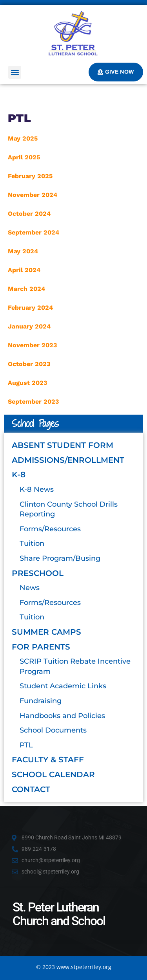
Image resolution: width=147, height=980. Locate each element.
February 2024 (30, 308)
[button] (15, 72)
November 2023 (32, 345)
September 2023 (33, 402)
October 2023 (29, 364)
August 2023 (27, 383)
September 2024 (34, 232)
